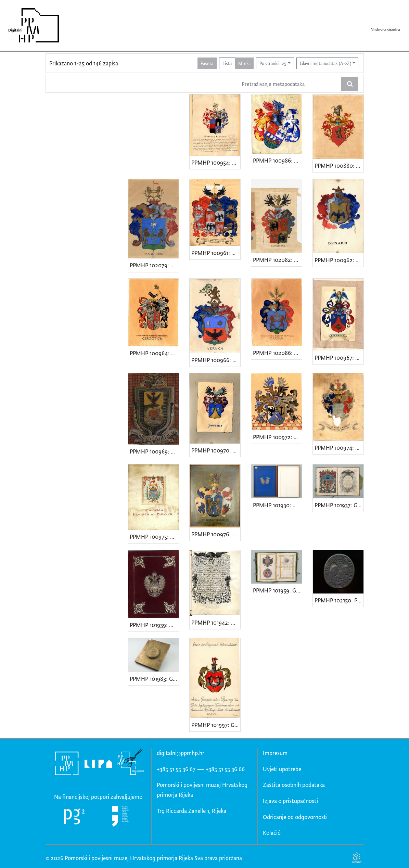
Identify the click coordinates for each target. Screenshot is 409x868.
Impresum (275, 753)
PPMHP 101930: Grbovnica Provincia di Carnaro (277, 505)
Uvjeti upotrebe (282, 769)
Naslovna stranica (385, 30)
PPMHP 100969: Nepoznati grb (154, 451)
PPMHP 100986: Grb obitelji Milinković (277, 160)
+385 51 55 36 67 (176, 769)
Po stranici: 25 (273, 63)
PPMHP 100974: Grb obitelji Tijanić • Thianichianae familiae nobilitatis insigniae (339, 448)
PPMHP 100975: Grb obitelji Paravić (154, 537)
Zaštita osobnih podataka (294, 785)
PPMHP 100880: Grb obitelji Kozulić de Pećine (339, 165)
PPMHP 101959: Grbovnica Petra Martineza (277, 590)
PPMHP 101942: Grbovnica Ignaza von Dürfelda (216, 622)
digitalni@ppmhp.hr (181, 753)
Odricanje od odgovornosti (295, 817)
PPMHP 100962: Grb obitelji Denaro (339, 260)
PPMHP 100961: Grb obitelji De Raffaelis (216, 253)
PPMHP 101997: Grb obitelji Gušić (216, 725)
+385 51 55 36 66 (225, 769)
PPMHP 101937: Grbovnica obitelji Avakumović (339, 505)
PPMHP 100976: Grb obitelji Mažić (216, 534)
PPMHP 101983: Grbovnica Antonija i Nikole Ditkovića (154, 679)
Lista (227, 63)
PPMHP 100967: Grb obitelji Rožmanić (339, 358)
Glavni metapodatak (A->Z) (325, 63)
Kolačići (272, 833)
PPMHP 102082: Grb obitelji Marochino (277, 260)
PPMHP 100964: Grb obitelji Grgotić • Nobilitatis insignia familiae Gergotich (154, 353)
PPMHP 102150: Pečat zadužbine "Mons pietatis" (339, 600)
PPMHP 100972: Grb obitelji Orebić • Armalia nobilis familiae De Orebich (277, 437)
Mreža (244, 63)
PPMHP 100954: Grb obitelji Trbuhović (216, 162)
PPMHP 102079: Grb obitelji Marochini (154, 265)
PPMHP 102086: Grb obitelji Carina (277, 353)
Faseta (207, 63)
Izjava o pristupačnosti (290, 801)
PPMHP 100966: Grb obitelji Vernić (216, 360)
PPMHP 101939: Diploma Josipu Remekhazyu (154, 625)
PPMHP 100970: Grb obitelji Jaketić (216, 450)
